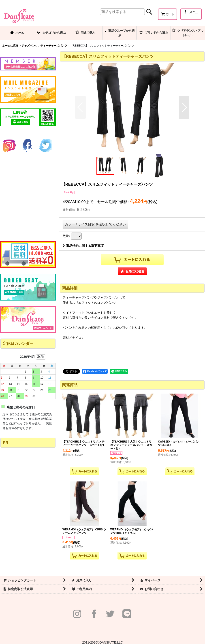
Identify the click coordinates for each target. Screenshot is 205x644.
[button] (191, 14)
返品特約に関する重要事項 (83, 246)
